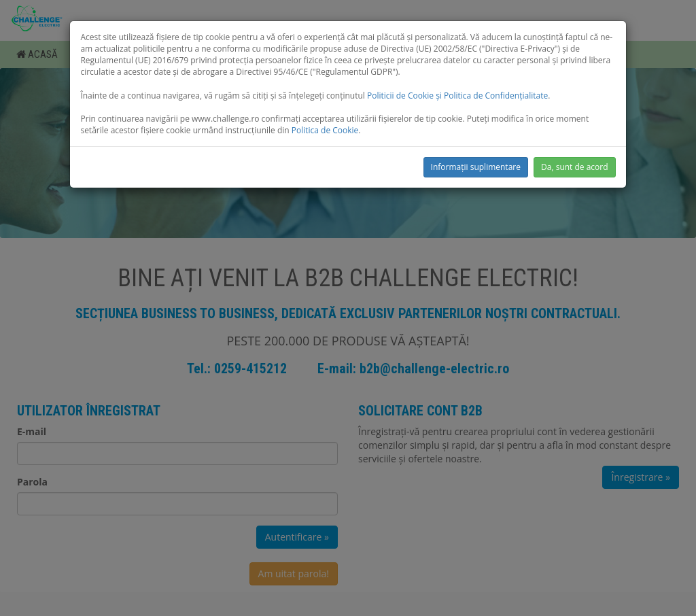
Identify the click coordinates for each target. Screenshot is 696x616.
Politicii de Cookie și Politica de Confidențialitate (457, 96)
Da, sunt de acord (575, 167)
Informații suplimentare (476, 167)
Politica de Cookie (325, 130)
